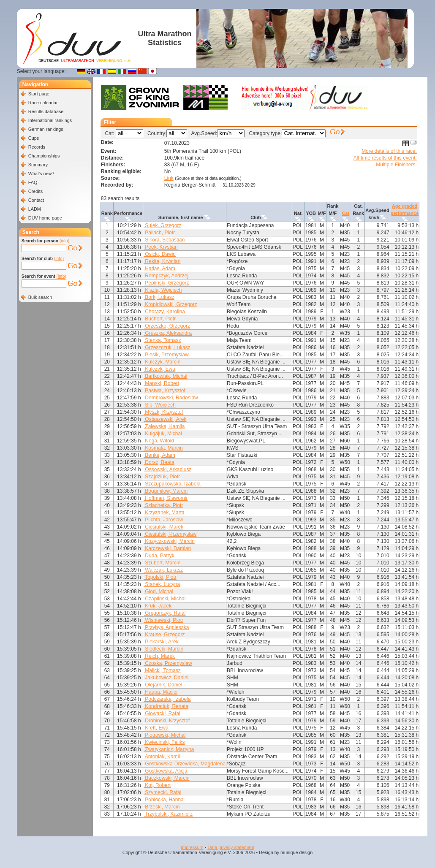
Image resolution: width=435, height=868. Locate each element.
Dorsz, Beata (159, 462)
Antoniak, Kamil (162, 757)
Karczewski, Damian (167, 548)
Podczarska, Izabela (167, 699)
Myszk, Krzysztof (163, 412)
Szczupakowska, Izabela (172, 484)
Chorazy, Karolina (164, 312)
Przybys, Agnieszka (166, 627)
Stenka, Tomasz (162, 340)
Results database (46, 111)
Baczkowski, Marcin (167, 778)
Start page (39, 94)
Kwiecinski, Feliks (164, 742)
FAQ (33, 182)
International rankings (50, 120)
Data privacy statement (231, 847)
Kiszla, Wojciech (163, 290)
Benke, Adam (159, 455)
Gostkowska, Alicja (165, 771)
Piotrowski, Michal (164, 735)
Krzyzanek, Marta (164, 513)
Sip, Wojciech (160, 405)
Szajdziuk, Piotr (162, 477)
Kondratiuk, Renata (166, 706)
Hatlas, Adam (159, 269)
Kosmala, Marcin (163, 448)
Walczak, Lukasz (163, 570)
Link (169, 178)
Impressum (192, 847)
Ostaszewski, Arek (165, 419)
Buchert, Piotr (160, 319)
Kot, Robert (157, 785)
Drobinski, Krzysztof (167, 721)
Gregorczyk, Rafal (164, 613)
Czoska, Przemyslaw (168, 663)
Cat (345, 213)
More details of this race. (389, 151)
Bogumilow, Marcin (166, 491)
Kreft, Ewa (156, 728)
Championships (44, 156)
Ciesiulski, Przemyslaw (170, 534)
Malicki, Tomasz (162, 670)
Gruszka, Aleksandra (168, 333)
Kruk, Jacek (158, 606)
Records (37, 147)
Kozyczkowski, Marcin (169, 541)
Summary (38, 165)
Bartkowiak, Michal (165, 376)
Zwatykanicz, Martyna (169, 749)
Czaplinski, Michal (164, 599)
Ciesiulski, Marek (163, 527)
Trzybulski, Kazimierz (168, 814)
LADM (35, 209)
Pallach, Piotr (159, 233)
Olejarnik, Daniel (163, 685)
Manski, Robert (161, 383)
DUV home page (45, 218)
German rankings (46, 129)
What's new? (41, 174)
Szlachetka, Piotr (163, 505)
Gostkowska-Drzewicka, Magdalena (185, 764)
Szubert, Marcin (162, 563)
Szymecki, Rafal (162, 792)
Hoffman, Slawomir (166, 498)
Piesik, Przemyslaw (166, 355)
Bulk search (40, 297)
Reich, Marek (159, 656)
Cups (34, 138)
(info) (64, 241)
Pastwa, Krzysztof (164, 391)
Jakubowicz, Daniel (166, 678)
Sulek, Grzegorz (162, 225)
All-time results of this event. (385, 158)
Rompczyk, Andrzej (166, 276)
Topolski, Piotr (160, 577)
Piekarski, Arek (161, 642)
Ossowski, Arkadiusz (167, 469)
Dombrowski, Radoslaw (171, 398)
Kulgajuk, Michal (163, 434)
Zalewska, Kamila (164, 426)
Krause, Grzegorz (164, 635)
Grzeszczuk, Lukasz (167, 347)
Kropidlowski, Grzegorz (170, 304)
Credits (35, 191)
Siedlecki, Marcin (163, 649)
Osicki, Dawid (160, 254)
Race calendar (43, 103)
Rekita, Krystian (162, 261)
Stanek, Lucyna (162, 584)
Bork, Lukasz (159, 297)
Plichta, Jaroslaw (163, 520)
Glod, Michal (158, 591)
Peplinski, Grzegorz (166, 283)
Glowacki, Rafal (162, 713)
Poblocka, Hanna (164, 800)
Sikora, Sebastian (164, 240)
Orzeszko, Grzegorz (167, 326)
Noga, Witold (159, 441)
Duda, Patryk (159, 556)
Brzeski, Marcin (162, 807)
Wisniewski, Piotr (163, 620)
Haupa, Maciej (160, 692)
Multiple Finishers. (396, 165)
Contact (36, 200)
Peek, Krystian (161, 247)
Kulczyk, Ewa (159, 369)
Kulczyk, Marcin (162, 362)
